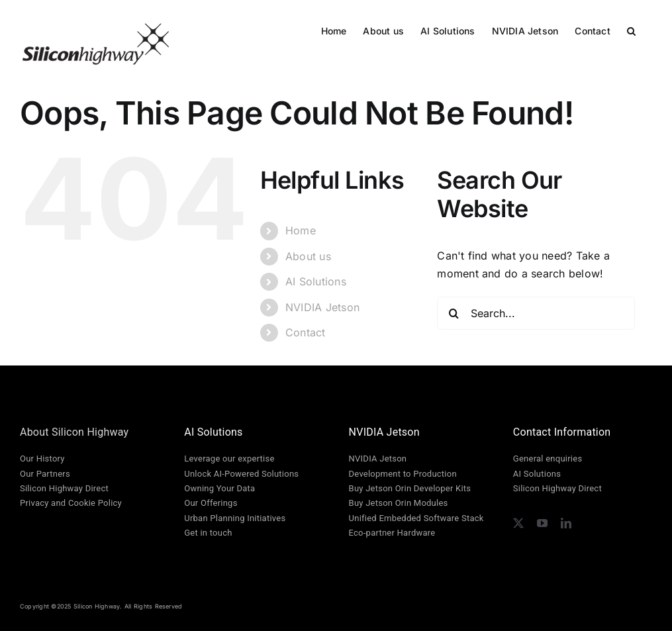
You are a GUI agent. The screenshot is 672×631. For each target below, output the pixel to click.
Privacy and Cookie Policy (71, 503)
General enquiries (548, 459)
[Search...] (536, 313)
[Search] (454, 313)
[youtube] (542, 523)
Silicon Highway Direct (64, 488)
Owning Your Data (219, 488)
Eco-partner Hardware (392, 533)
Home (301, 230)
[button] (631, 30)
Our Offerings (211, 503)
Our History (42, 459)
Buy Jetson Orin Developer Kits (410, 488)
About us (308, 256)
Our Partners (45, 474)
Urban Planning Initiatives (235, 518)
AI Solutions (316, 281)
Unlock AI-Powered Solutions (241, 474)
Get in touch (208, 533)
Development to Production (403, 474)
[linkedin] (566, 523)
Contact (306, 332)
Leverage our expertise (229, 459)
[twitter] (518, 523)
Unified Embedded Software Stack (416, 518)
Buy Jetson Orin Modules (399, 503)
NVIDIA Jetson (322, 307)
